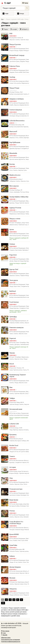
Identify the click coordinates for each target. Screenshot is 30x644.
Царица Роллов (15, 208)
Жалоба (4, 635)
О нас (3, 633)
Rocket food (14, 445)
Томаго (12, 456)
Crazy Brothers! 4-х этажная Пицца (16, 523)
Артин (12, 229)
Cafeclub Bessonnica (17, 121)
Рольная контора (16, 489)
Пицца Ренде (14, 88)
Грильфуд (13, 317)
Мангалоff (13, 132)
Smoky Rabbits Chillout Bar (19, 197)
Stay (11, 478)
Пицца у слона (15, 219)
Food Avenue (14, 302)
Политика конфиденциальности (11, 642)
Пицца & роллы (15, 44)
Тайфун (12, 398)
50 (3, 603)
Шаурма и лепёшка (17, 99)
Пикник (12, 353)
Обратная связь (6, 638)
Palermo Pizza (15, 66)
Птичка (12, 511)
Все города (5, 631)
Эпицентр (13, 589)
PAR (11, 34)
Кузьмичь (13, 435)
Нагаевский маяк (16, 409)
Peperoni (13, 338)
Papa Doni (13, 255)
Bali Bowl (13, 291)
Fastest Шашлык (16, 110)
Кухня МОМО (14, 534)
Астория (13, 467)
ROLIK (12, 364)
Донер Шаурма (15, 567)
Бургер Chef (14, 269)
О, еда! (6, 3)
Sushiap (12, 77)
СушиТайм (13, 545)
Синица (12, 244)
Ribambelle (13, 153)
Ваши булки (14, 500)
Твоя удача (14, 280)
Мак (11, 387)
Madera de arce (15, 175)
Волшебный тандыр (17, 55)
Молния (12, 578)
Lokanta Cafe (14, 424)
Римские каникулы (17, 328)
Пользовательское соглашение (10, 640)
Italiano (12, 556)
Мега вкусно (14, 186)
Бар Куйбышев (15, 142)
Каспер (12, 164)
